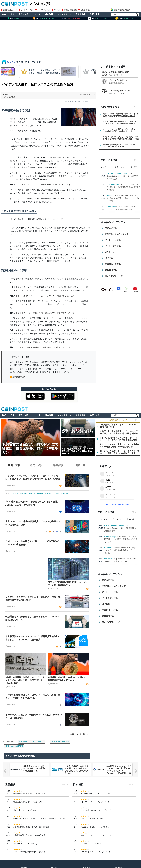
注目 (76, 95)
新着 (12, 14)
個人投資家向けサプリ (115, 276)
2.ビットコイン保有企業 (60, 742)
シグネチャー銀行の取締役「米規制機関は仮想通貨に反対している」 (46, 347)
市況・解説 (24, 14)
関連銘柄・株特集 (113, 264)
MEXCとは (110, 252)
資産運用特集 (84, 10)
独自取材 (49, 14)
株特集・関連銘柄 (69, 10)
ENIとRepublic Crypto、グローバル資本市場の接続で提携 (122, 176)
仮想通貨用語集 (19, 377)
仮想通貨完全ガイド (9, 10)
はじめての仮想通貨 (120, 10)
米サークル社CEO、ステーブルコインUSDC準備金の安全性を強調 (45, 296)
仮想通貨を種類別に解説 (119, 72)
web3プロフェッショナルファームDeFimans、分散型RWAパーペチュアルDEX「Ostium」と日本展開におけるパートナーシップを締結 (119, 771)
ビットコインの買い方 (118, 80)
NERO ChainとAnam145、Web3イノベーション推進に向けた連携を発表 (34, 768)
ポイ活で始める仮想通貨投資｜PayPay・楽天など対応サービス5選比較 (41, 493)
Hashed (110, 195)
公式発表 (12, 97)
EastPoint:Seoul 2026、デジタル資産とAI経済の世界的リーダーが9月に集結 (123, 198)
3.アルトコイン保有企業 (14, 746)
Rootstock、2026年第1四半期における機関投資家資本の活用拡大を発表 (123, 187)
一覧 (134, 107)
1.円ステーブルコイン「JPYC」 (32, 742)
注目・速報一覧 (77, 734)
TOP (4, 14)
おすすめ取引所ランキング (120, 91)
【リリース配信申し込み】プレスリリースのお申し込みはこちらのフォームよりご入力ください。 (76, 770)
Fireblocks (111, 207)
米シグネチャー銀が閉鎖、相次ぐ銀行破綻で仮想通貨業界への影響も (46, 313)
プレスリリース (64, 14)
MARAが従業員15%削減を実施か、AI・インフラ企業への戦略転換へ (68, 584)
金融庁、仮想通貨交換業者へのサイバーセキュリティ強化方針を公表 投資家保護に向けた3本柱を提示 (25, 680)
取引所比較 (80, 14)
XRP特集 (56, 10)
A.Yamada (7, 95)
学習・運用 (95, 14)
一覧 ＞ (136, 420)
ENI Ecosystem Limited (117, 173)
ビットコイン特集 (26, 10)
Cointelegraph (113, 184)
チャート (37, 14)
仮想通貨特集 (111, 228)
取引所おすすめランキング (117, 234)
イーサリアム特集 (43, 10)
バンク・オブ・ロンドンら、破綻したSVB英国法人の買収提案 (43, 185)
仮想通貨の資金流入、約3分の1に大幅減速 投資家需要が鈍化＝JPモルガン (68, 679)
